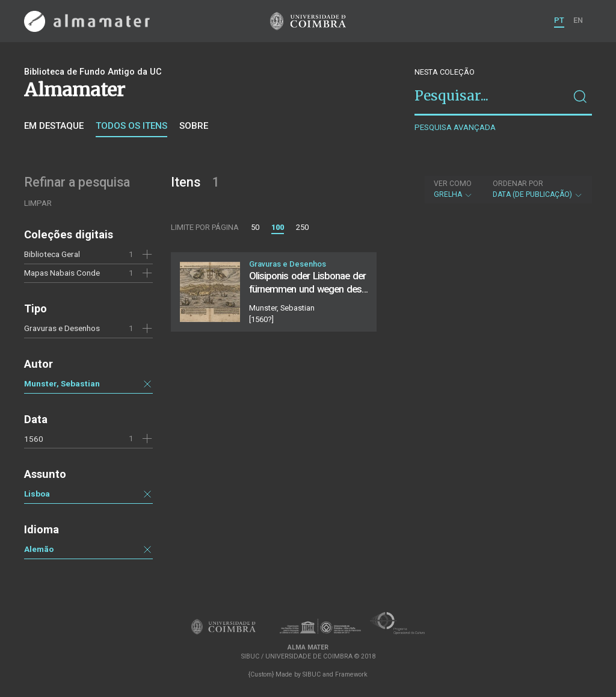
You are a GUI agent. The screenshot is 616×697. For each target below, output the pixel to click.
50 (255, 227)
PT (559, 20)
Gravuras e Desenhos (62, 328)
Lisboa (37, 494)
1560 (34, 439)
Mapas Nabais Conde (62, 273)
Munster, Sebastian (62, 383)
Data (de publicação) (538, 189)
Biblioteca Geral (52, 254)
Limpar (38, 203)
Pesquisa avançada (455, 127)
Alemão (39, 549)
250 (302, 227)
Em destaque (54, 126)
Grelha (453, 189)
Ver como (453, 184)
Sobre (194, 126)
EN (578, 20)
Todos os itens (131, 126)
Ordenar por (518, 184)
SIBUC (312, 674)
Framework (351, 674)
